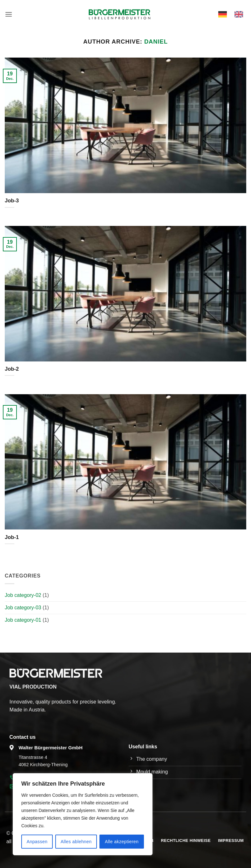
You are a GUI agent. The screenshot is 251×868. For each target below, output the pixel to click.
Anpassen (37, 842)
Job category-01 (23, 620)
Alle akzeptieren (122, 842)
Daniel (156, 42)
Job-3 (12, 201)
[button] (9, 14)
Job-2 (12, 369)
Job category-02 (23, 595)
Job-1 (12, 537)
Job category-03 (23, 608)
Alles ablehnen (76, 842)
